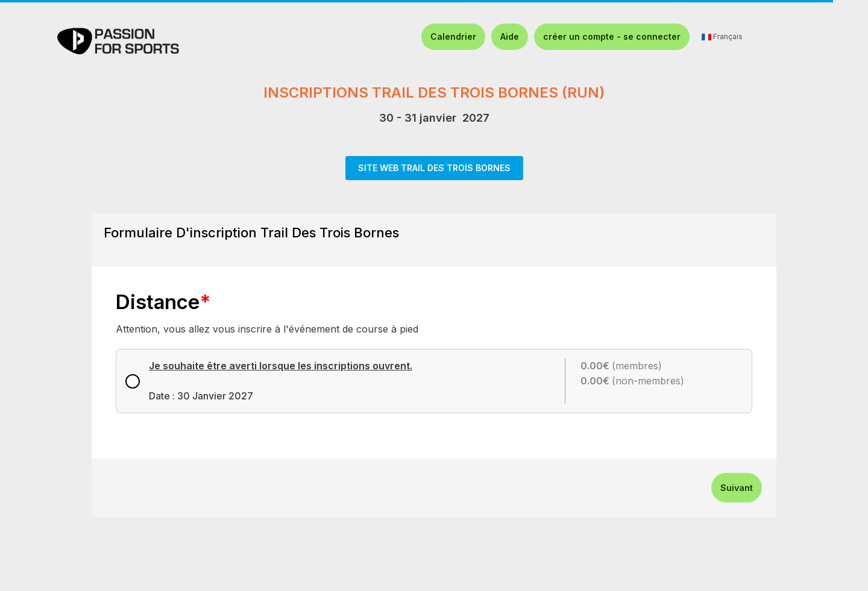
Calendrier (453, 36)
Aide (510, 36)
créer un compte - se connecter (612, 36)
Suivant (737, 488)
